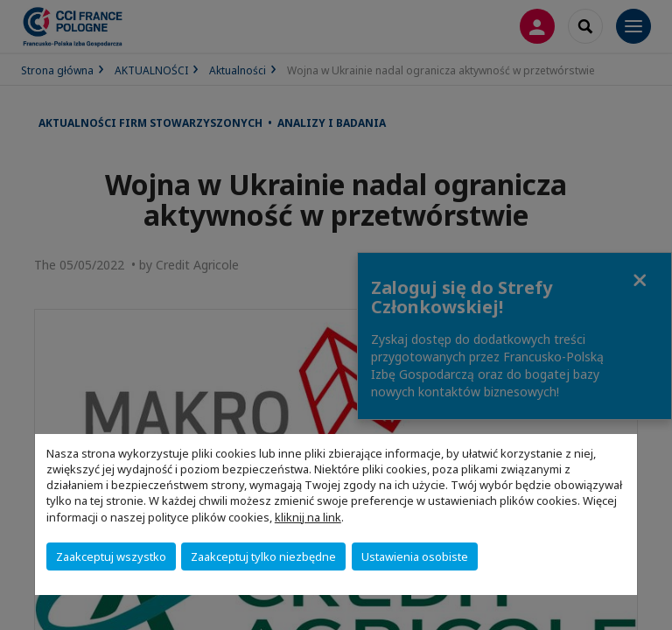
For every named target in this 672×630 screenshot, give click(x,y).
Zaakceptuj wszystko (111, 556)
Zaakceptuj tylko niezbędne (263, 556)
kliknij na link (308, 517)
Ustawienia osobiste (415, 556)
